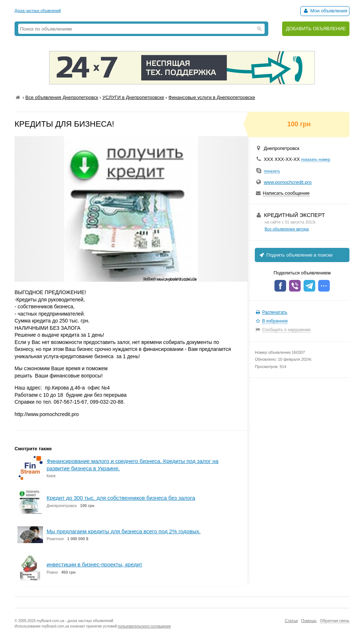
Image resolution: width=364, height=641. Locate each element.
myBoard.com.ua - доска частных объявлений (75, 621)
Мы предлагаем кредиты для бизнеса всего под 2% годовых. (124, 531)
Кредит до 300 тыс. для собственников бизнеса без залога (121, 498)
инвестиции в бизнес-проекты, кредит (94, 564)
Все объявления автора (287, 229)
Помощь (309, 621)
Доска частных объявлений (38, 11)
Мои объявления (325, 11)
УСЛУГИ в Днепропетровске (133, 97)
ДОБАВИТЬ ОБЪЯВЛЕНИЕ (316, 29)
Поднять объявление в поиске (296, 255)
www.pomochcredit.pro (288, 182)
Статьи (291, 621)
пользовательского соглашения (145, 626)
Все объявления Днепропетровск (62, 97)
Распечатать (275, 312)
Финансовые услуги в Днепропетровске (212, 97)
